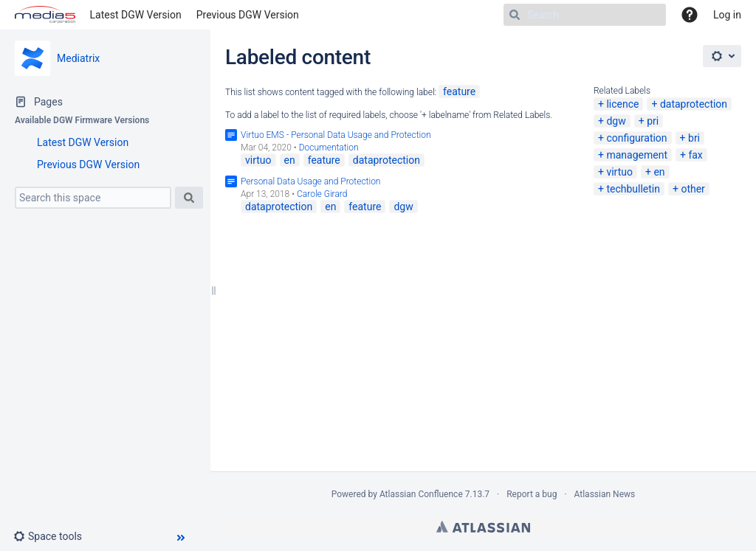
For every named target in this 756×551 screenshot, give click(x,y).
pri (653, 121)
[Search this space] (93, 198)
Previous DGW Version (248, 15)
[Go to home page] (45, 15)
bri (694, 138)
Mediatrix (78, 58)
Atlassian (483, 527)
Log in (727, 15)
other (693, 189)
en (659, 172)
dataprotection (694, 104)
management (637, 155)
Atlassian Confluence (421, 494)
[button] (54, 536)
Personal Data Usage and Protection (310, 181)
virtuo (619, 172)
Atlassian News (605, 494)
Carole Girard (322, 194)
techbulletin (633, 189)
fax (695, 155)
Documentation (329, 148)
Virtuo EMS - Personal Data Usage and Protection (336, 135)
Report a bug (532, 494)
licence (622, 104)
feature (459, 91)
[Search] (585, 15)
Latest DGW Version (136, 15)
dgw (616, 121)
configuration (636, 138)
